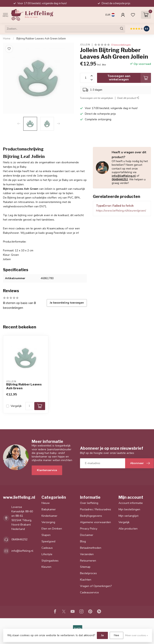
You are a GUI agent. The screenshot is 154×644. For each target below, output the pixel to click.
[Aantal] (29, 406)
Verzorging (48, 522)
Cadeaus (47, 548)
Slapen (46, 535)
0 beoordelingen (121, 45)
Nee (117, 635)
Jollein (85, 45)
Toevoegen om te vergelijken (97, 98)
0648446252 (120, 179)
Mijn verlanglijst (128, 516)
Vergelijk (16, 406)
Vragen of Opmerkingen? (96, 586)
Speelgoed (48, 541)
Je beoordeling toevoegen (67, 303)
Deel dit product (128, 98)
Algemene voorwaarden (95, 522)
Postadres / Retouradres (96, 509)
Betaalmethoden (91, 548)
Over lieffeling (89, 503)
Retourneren (88, 561)
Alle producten (128, 529)
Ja (102, 635)
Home (7, 39)
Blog (83, 541)
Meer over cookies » (137, 635)
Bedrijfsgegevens (91, 516)
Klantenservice (47, 470)
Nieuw (46, 503)
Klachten (86, 580)
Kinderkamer (49, 516)
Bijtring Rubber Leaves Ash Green (24, 386)
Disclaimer (87, 535)
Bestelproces (88, 573)
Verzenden (87, 554)
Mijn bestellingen (129, 509)
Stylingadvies (50, 561)
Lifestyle (47, 554)
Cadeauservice (89, 592)
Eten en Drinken (52, 529)
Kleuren (46, 567)
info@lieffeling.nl (124, 176)
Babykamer (49, 509)
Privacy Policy (89, 529)
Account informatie (131, 503)
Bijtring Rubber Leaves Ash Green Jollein (41, 39)
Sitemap (85, 567)
